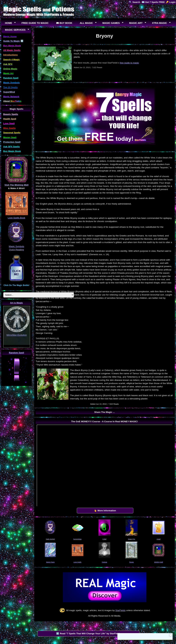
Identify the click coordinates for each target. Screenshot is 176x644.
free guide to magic (129, 63)
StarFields (120, 610)
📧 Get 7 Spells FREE (153, 2)
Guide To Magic (12, 41)
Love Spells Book (17, 218)
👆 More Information (105, 511)
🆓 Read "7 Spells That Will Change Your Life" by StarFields (88, 634)
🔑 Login (171, 2)
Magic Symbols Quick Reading (16, 246)
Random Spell (17, 353)
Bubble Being (17, 347)
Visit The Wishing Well (16, 185)
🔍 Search (134, 2)
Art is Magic (16, 303)
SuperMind (9, 92)
